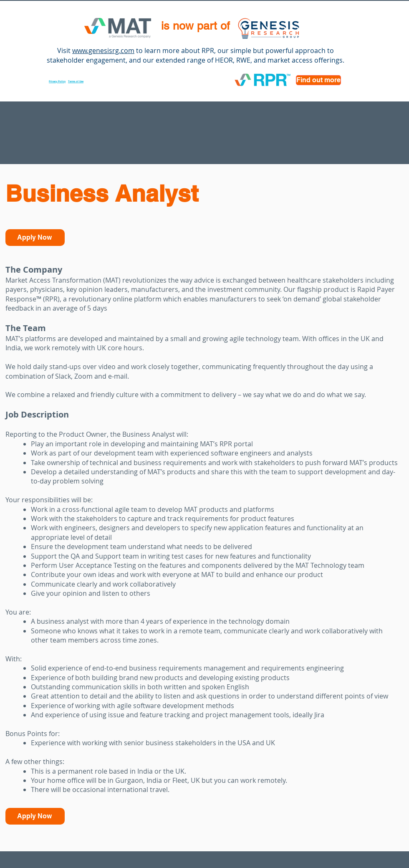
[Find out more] (318, 80)
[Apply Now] (35, 238)
